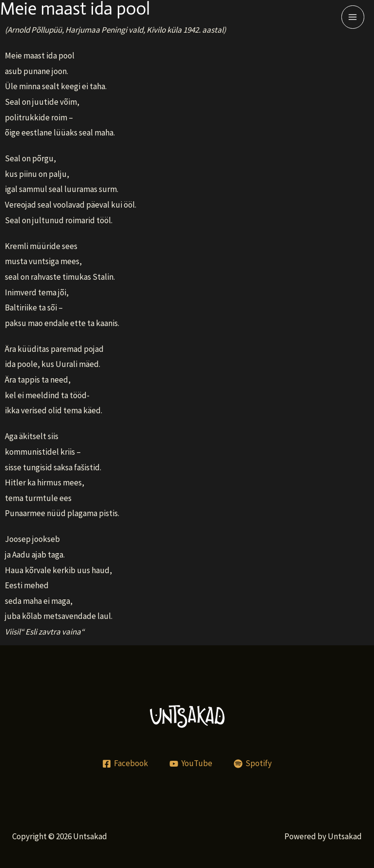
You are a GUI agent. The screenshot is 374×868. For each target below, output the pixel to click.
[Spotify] (253, 764)
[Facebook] (126, 764)
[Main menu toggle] (353, 17)
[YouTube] (191, 764)
